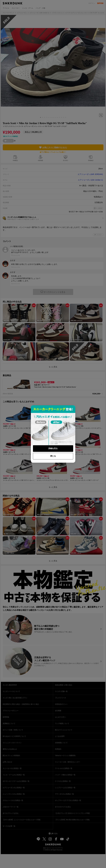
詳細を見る (53, 448)
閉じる (53, 456)
